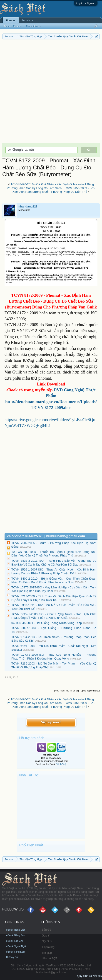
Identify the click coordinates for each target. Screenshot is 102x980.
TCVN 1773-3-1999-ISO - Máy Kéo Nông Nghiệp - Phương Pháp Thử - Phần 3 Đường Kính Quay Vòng (54, 657)
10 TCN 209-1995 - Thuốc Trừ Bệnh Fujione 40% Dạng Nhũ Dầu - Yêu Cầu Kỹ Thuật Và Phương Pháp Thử (54, 554)
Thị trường (48, 947)
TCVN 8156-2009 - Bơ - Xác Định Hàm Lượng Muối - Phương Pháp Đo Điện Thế (54, 190)
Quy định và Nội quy (90, 976)
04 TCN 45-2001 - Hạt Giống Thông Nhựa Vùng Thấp (47, 623)
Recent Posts (33, 26)
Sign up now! (51, 722)
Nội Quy (47, 941)
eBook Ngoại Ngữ (16, 946)
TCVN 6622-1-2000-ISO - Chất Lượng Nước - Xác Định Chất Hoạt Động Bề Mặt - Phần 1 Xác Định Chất (54, 616)
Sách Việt (61, 764)
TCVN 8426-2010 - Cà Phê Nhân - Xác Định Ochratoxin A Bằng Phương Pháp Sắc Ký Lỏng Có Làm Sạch (50, 186)
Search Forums (13, 26)
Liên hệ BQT (50, 958)
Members (27, 20)
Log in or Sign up (86, 3)
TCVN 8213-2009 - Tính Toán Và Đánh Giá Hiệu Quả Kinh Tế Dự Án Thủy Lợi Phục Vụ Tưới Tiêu (54, 598)
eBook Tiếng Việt (16, 930)
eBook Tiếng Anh (16, 935)
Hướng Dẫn (13, 957)
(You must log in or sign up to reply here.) (77, 691)
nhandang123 (28, 206)
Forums (11, 20)
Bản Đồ (46, 930)
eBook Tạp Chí (14, 941)
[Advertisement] (51, 93)
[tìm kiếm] (41, 150)
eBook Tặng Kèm (16, 952)
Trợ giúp (47, 953)
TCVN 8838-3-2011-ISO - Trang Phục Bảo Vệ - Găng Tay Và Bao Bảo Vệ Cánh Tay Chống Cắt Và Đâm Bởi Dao (54, 563)
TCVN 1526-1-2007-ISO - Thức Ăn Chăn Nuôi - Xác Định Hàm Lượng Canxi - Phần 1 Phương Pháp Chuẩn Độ (54, 571)
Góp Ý (46, 936)
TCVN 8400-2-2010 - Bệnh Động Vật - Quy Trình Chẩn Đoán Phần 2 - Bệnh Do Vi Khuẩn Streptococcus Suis (54, 580)
